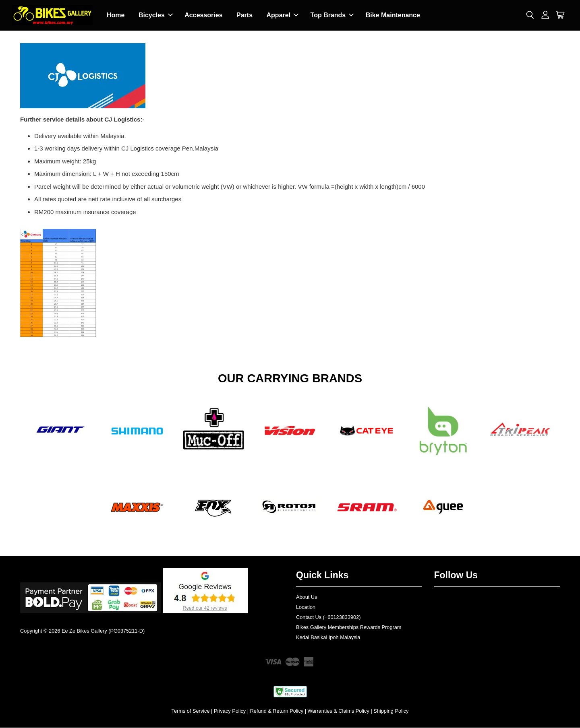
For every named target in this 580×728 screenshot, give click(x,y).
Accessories (203, 15)
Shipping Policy (391, 711)
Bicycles (156, 15)
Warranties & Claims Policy (339, 711)
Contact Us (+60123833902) (328, 618)
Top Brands (332, 15)
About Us (307, 598)
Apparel (283, 15)
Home (116, 15)
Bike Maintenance (393, 15)
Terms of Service (191, 711)
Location (306, 607)
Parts (244, 15)
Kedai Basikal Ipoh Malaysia (328, 638)
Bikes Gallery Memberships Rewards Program (349, 628)
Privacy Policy (230, 711)
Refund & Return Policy (277, 711)
